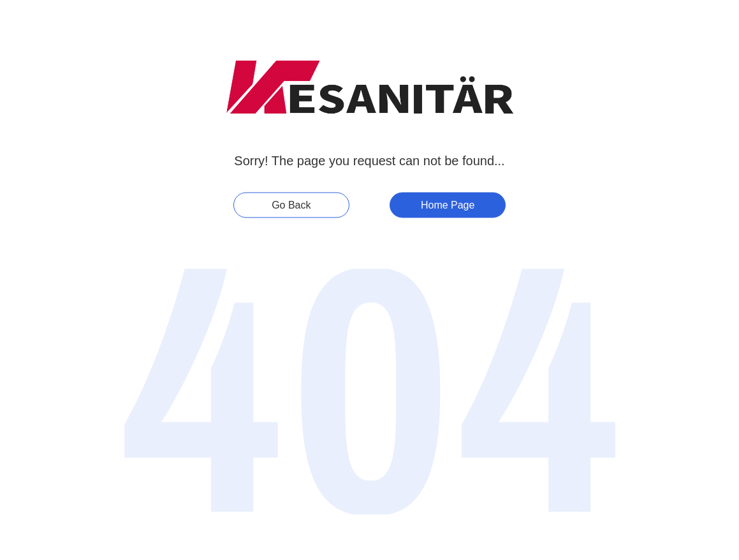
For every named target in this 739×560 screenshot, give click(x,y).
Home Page (448, 205)
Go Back (291, 205)
